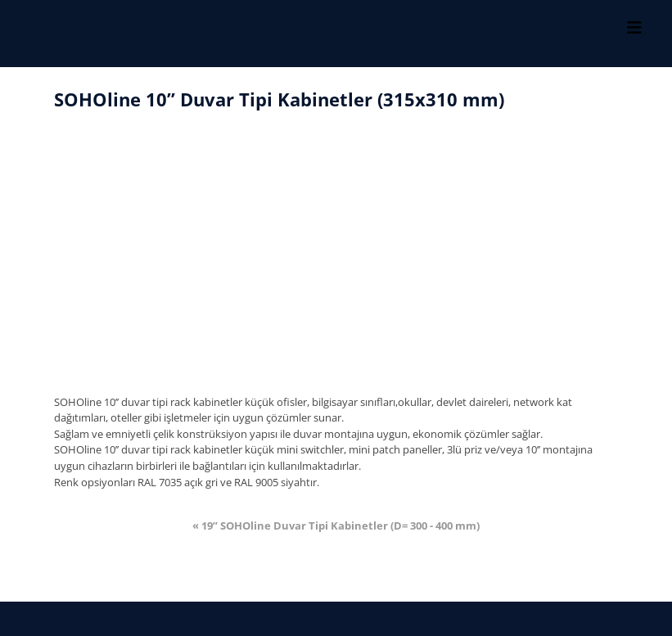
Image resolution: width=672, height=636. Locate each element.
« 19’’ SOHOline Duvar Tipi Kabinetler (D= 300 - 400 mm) (336, 526)
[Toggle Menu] (634, 27)
